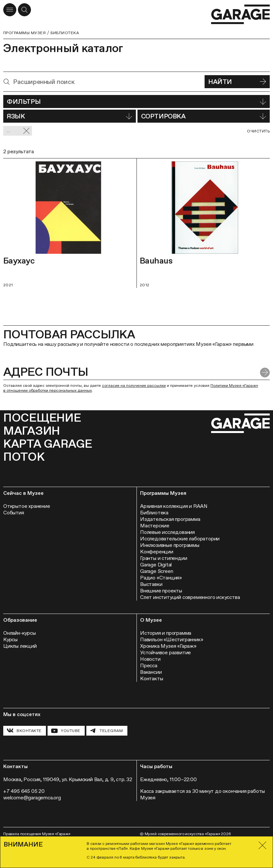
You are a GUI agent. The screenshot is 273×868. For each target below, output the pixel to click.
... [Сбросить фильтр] (18, 131)
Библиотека (65, 33)
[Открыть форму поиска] (24, 10)
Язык (69, 116)
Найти (237, 82)
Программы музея (24, 33)
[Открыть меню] (10, 10)
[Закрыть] (262, 845)
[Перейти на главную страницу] (240, 14)
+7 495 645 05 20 (24, 791)
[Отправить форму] (265, 373)
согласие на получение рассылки (134, 386)
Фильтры (136, 102)
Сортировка (204, 116)
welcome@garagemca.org (32, 798)
